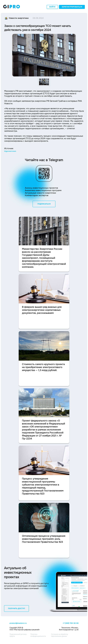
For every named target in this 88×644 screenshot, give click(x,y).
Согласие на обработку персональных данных (60, 635)
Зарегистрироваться (72, 7)
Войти (52, 7)
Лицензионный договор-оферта (18, 635)
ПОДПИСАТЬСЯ (44, 204)
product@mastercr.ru (18, 623)
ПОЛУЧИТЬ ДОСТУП (17, 608)
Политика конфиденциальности (38, 635)
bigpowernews (10, 151)
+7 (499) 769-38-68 (71, 623)
